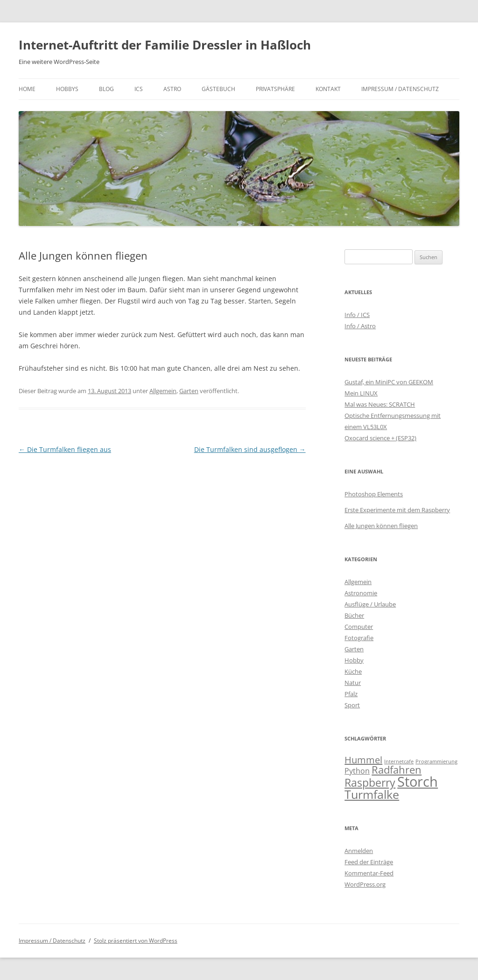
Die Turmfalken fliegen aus (65, 449)
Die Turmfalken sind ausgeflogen (250, 449)
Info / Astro (360, 326)
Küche (353, 671)
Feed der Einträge (369, 862)
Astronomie (361, 593)
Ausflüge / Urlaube (370, 604)
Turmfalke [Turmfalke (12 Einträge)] (372, 794)
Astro (172, 89)
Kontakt (328, 89)
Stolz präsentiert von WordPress (136, 941)
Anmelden (359, 851)
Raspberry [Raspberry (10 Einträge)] (370, 783)
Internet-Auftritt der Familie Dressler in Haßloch (165, 45)
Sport (352, 705)
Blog (106, 89)
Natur (353, 683)
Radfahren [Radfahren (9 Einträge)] (397, 770)
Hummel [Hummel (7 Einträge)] (363, 760)
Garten (189, 391)
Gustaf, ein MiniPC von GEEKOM (389, 382)
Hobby (354, 660)
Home (27, 89)
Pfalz (351, 694)
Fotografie (359, 638)
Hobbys (67, 89)
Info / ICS (357, 315)
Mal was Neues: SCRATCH (380, 404)
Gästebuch (218, 89)
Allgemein (163, 391)
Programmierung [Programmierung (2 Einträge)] (436, 761)
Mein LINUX (361, 393)
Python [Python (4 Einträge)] (357, 771)
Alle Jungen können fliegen (381, 526)
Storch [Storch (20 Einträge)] (418, 782)
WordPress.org (365, 884)
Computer (359, 627)
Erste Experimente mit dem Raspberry (397, 510)
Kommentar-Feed (369, 873)
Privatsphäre (275, 89)
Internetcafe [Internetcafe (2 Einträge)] (399, 761)
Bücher (354, 615)
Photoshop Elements (374, 494)
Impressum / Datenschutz (400, 89)
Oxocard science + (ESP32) (380, 438)
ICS (139, 89)
